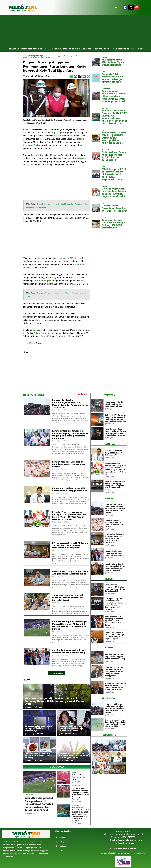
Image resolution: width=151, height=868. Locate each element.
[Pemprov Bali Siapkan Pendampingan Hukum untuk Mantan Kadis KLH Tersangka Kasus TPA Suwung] (97, 509)
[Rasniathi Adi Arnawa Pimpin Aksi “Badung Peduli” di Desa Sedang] (97, 554)
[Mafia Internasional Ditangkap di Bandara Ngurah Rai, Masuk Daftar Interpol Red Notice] (97, 621)
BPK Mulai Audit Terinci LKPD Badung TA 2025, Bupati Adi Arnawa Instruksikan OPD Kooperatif (70, 545)
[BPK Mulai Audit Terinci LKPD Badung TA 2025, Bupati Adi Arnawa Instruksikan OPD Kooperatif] (97, 539)
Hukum (65, 49)
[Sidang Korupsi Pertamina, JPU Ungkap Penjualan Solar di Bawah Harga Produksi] (97, 589)
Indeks (140, 49)
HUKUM (38, 56)
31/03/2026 (38, 707)
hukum (83, 158)
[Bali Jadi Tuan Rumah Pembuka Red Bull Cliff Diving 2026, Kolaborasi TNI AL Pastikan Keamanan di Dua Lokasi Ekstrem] (64, 810)
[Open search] (116, 7)
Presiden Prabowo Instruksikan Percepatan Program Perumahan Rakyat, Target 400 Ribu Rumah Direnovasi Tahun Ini (69, 516)
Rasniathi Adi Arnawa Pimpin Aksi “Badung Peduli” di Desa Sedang (69, 651)
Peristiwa (58, 49)
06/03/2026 (38, 761)
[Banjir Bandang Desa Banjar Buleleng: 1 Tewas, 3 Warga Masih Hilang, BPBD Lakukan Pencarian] (97, 433)
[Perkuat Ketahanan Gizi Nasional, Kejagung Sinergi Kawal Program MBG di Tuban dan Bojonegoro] (97, 486)
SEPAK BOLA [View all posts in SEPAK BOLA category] (29, 795)
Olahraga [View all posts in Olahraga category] (75, 805)
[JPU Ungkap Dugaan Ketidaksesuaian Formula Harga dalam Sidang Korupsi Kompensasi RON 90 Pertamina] (97, 603)
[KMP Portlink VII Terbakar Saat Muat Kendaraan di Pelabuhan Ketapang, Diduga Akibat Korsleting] (97, 419)
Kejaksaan (55, 155)
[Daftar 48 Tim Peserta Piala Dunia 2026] (64, 777)
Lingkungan (22, 49)
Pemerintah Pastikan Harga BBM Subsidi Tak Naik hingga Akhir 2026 (70, 489)
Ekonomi (42, 49)
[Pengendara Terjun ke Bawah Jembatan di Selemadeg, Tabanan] (97, 405)
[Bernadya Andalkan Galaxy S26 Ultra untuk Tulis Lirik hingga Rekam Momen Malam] (74, 723)
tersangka (28, 145)
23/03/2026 (109, 409)
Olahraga (99, 49)
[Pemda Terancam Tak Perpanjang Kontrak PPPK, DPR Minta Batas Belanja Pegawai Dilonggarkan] (97, 672)
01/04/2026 (77, 782)
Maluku (81, 139)
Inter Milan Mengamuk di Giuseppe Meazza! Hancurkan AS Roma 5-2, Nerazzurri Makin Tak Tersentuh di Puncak (70, 625)
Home (25, 56)
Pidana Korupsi (41, 333)
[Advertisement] (75, 31)
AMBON (27, 129)
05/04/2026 (110, 573)
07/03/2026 (109, 438)
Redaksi (28, 707)
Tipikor (37, 145)
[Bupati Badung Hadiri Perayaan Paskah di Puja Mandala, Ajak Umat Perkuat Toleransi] (97, 568)
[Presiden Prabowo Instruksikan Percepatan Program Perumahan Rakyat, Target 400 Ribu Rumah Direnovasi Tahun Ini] (97, 468)
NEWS (32, 56)
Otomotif (122, 49)
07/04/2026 (110, 515)
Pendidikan (74, 49)
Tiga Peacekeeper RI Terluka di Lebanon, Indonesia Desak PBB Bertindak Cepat (68, 598)
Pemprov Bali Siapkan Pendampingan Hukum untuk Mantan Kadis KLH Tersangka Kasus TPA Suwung (70, 404)
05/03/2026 (69, 761)
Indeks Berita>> (84, 394)
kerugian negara (43, 281)
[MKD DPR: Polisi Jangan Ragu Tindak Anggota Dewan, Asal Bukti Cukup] (97, 658)
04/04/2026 (110, 594)
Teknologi (132, 49)
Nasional (83, 49)
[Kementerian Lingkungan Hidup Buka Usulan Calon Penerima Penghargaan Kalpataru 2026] (97, 724)
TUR (61, 734)
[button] (71, 76)
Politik (91, 49)
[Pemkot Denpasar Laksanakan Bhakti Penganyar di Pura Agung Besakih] (97, 525)
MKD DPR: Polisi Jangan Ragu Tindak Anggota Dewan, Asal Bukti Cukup (70, 573)
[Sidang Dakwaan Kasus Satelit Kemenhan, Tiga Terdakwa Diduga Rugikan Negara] (97, 637)
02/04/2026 (110, 493)
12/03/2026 (109, 424)
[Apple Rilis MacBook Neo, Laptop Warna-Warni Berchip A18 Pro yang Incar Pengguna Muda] (74, 750)
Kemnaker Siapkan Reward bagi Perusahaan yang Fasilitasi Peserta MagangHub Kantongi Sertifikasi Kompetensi (70, 435)
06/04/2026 (30, 813)
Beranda (12, 49)
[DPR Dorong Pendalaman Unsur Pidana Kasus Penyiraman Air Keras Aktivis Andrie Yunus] (97, 688)
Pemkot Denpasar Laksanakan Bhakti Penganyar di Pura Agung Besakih (69, 464)
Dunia (107, 49)
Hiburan (113, 49)
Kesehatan (33, 49)
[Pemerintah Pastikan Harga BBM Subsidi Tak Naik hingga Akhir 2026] (97, 454)
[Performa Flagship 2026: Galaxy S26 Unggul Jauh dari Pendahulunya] (40, 723)
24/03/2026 (38, 734)
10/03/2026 (69, 734)
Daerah (49, 49)
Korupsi (53, 133)
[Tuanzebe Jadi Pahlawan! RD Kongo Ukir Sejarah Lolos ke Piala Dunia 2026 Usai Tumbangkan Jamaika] (64, 791)
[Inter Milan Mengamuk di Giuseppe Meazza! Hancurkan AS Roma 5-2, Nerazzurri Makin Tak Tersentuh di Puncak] (40, 782)
